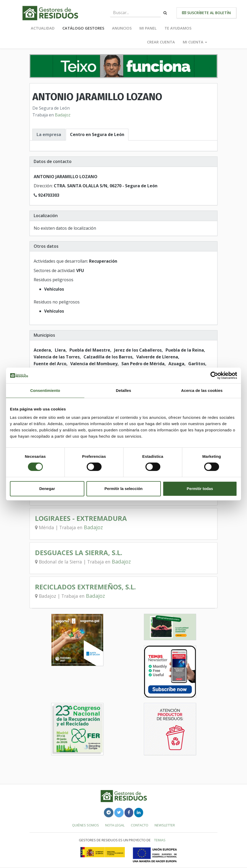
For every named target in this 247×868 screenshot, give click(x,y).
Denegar (47, 489)
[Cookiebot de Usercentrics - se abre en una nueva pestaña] (214, 375)
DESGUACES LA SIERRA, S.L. (79, 553)
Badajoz (63, 115)
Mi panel (148, 28)
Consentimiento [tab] (45, 390)
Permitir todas (200, 489)
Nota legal (115, 825)
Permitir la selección (123, 489)
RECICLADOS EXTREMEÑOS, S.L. (85, 587)
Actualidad (43, 28)
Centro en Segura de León (97, 134)
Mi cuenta (195, 42)
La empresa (49, 134)
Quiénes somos (86, 825)
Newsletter (165, 825)
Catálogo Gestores (83, 28)
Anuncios (122, 28)
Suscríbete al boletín (206, 13)
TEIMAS (160, 840)
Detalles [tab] (123, 390)
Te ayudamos (178, 28)
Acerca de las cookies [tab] (202, 390)
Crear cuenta (161, 42)
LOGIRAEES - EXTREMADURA (81, 518)
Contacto (140, 825)
